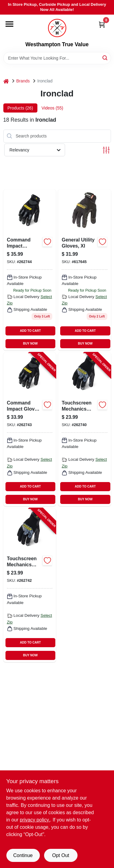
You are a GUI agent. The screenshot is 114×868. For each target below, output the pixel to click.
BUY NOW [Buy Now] (30, 344)
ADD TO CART (31, 331)
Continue (23, 855)
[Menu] (9, 24)
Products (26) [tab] (20, 108)
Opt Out (60, 855)
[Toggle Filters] (106, 150)
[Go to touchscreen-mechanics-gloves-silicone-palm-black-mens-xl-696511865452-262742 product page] (30, 585)
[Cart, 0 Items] (102, 24)
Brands (23, 81)
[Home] (6, 81)
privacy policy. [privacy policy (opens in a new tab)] (35, 820)
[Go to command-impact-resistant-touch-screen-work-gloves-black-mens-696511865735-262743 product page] (30, 429)
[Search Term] (57, 58)
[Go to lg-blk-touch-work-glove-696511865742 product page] (30, 270)
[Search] (105, 58)
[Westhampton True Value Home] (57, 28)
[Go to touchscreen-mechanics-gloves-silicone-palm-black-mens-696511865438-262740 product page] (85, 429)
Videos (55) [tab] (52, 108)
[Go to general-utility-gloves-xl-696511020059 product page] (85, 270)
